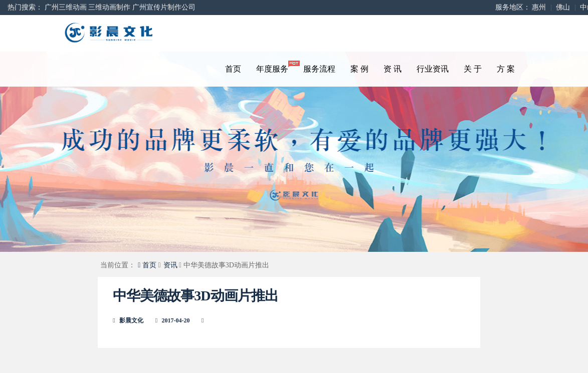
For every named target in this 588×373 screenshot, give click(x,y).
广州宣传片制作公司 (164, 7)
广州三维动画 (66, 7)
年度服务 (276, 67)
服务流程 (319, 69)
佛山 (563, 7)
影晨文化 (131, 320)
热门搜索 (22, 7)
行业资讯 (433, 69)
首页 (233, 69)
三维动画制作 (109, 7)
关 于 (473, 69)
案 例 (359, 69)
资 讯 (393, 69)
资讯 (170, 265)
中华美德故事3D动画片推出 (195, 296)
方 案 (506, 69)
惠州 (539, 7)
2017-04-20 (176, 320)
